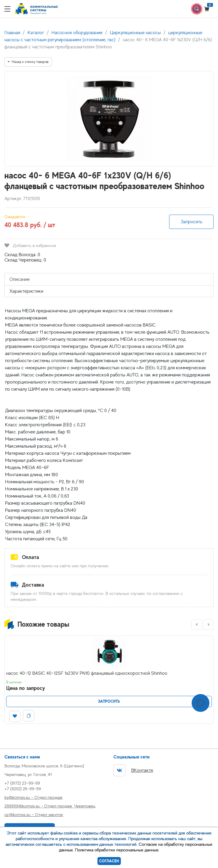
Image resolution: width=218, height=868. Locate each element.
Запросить (191, 222)
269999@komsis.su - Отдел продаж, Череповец (50, 806)
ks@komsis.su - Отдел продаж (33, 797)
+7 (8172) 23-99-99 (22, 783)
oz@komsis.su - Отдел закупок (34, 814)
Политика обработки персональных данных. (117, 850)
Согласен (109, 861)
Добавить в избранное (30, 245)
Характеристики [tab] (26, 291)
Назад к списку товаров (28, 62)
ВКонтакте (133, 770)
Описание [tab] (20, 279)
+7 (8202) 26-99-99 (23, 789)
